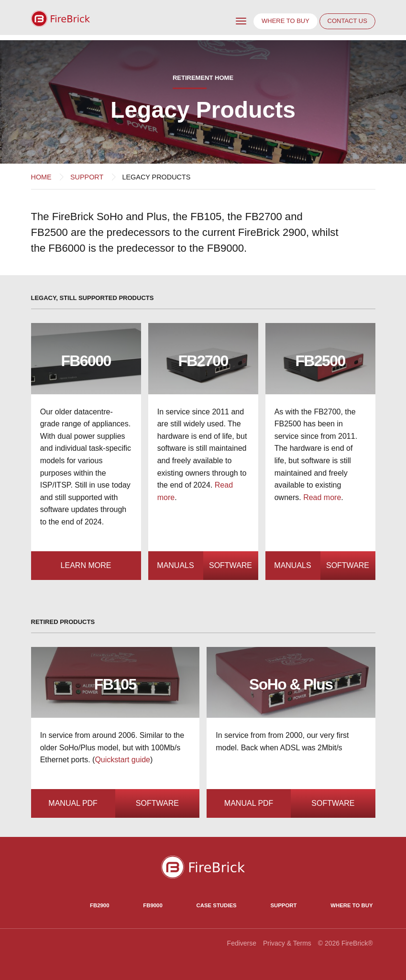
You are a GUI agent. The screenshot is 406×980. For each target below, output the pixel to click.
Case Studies (217, 905)
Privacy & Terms (287, 943)
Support (87, 177)
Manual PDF (73, 803)
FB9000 (153, 905)
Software (230, 565)
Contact (347, 21)
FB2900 (99, 905)
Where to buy (285, 21)
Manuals (175, 565)
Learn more (86, 565)
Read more (322, 497)
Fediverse (242, 943)
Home (41, 177)
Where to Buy (351, 905)
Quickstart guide (122, 760)
